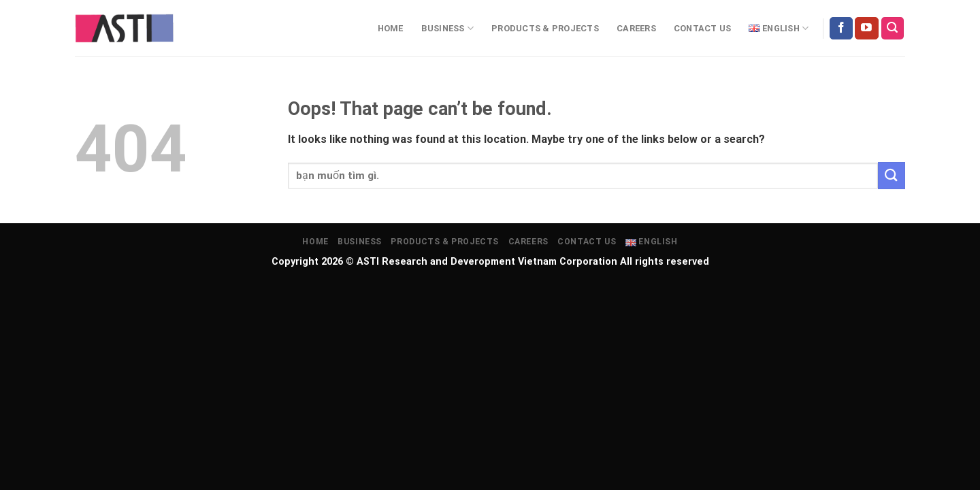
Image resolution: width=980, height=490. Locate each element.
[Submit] (892, 175)
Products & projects (545, 28)
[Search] (893, 28)
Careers (636, 28)
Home (391, 28)
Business (448, 28)
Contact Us (703, 28)
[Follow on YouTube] (866, 29)
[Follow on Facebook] (841, 29)
